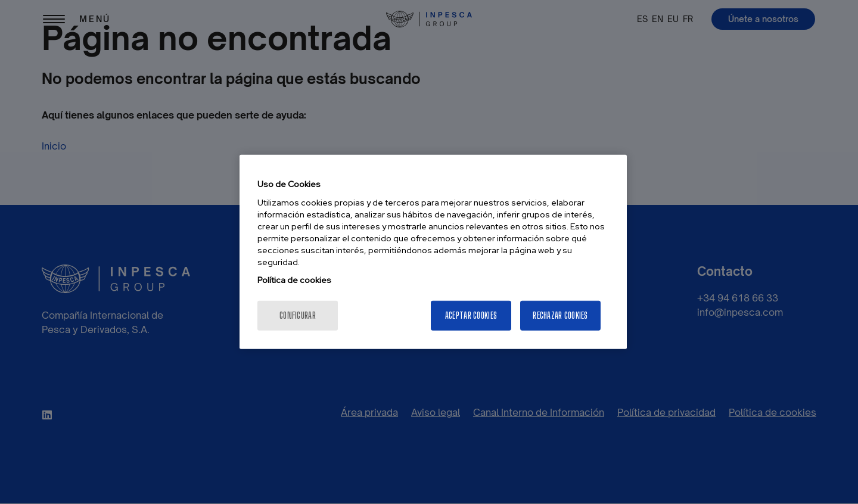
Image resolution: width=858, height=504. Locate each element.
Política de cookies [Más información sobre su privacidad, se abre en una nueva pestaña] (294, 280)
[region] (433, 252)
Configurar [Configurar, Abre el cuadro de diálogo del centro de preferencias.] (298, 315)
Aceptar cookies (471, 315)
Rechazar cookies (560, 315)
